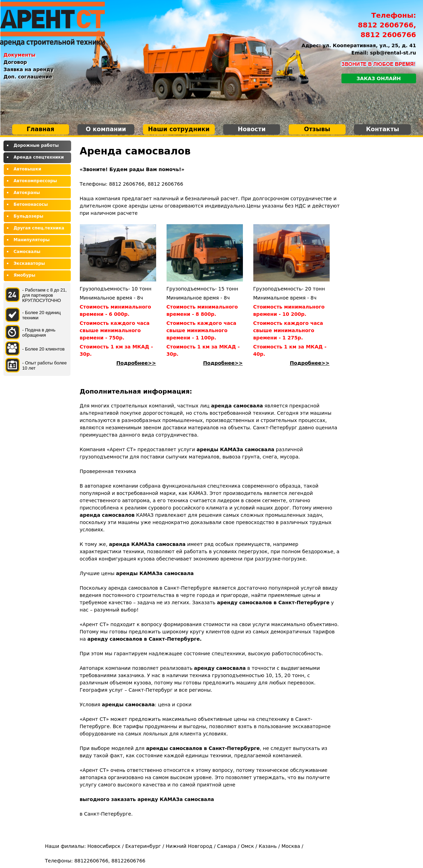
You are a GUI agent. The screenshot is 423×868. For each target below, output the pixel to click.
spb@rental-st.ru (393, 53)
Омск (247, 846)
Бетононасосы (31, 204)
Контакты (383, 129)
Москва (291, 846)
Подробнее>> (136, 363)
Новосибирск (104, 846)
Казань (268, 846)
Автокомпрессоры (35, 181)
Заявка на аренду (28, 69)
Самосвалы (27, 252)
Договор (15, 62)
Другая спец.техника (39, 228)
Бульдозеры (28, 216)
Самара (227, 846)
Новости (252, 129)
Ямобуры (24, 275)
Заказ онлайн (379, 78)
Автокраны (27, 193)
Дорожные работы (36, 145)
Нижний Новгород (189, 846)
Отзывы (317, 129)
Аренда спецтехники (39, 157)
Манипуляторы (32, 240)
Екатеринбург (143, 846)
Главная (41, 129)
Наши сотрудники (179, 129)
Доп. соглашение (28, 77)
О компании (106, 129)
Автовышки (27, 169)
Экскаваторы (29, 263)
